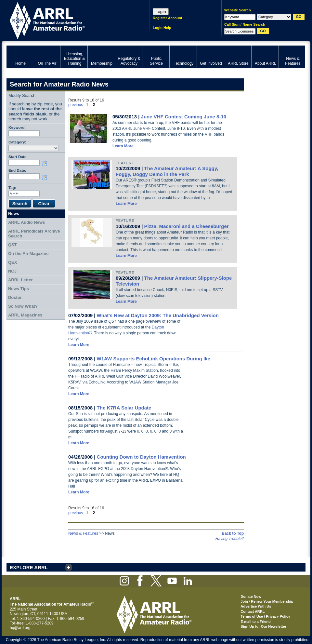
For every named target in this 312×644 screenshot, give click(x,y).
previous (76, 105)
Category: (17, 142)
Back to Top (233, 533)
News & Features (83, 533)
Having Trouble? (230, 539)
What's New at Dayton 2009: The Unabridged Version (158, 315)
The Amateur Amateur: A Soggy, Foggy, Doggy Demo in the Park (167, 171)
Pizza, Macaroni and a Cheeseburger (187, 226)
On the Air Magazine (28, 254)
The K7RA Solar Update (124, 408)
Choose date (46, 164)
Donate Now (251, 597)
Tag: (12, 188)
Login (161, 12)
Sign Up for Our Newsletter (263, 626)
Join (244, 601)
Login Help (162, 28)
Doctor (15, 297)
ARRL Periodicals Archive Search (34, 234)
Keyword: (17, 127)
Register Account (168, 18)
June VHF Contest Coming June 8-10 (184, 117)
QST (13, 245)
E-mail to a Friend (255, 622)
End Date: (17, 170)
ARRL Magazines (25, 315)
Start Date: (18, 157)
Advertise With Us (256, 606)
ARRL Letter (20, 280)
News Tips (19, 289)
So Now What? (23, 306)
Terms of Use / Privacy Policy (265, 616)
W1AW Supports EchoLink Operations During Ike (154, 359)
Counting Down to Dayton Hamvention (141, 457)
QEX (13, 262)
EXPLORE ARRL (29, 567)
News (14, 214)
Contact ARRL (253, 611)
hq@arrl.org (20, 628)
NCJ (12, 271)
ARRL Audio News (26, 222)
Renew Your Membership (272, 601)
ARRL (70, 20)
